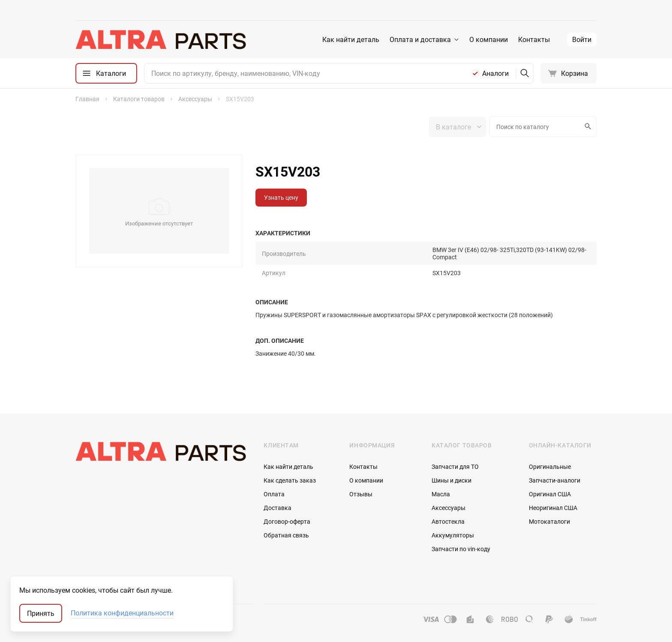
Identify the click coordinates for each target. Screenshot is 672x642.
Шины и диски (451, 480)
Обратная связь (286, 535)
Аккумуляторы (453, 535)
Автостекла (448, 521)
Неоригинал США (553, 508)
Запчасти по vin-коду (461, 549)
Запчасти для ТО (455, 466)
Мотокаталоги (549, 521)
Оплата (274, 494)
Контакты (534, 39)
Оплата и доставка (420, 39)
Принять (41, 613)
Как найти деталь (351, 39)
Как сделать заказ (290, 480)
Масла (441, 494)
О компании (489, 39)
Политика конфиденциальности (122, 613)
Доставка (277, 508)
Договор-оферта (287, 521)
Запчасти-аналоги (555, 480)
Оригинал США (550, 494)
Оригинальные (550, 466)
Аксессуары (448, 508)
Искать (587, 126)
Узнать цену (281, 197)
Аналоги (495, 73)
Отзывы (361, 494)
